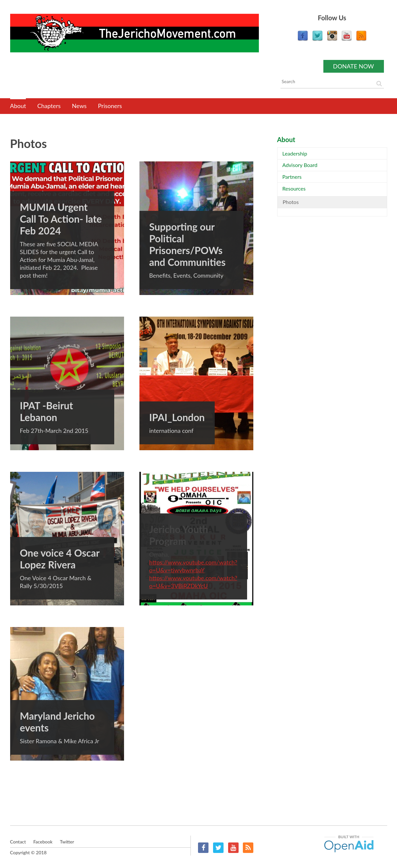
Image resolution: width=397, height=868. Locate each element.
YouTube (233, 848)
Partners (292, 177)
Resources (294, 188)
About (18, 106)
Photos (291, 202)
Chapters (49, 106)
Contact (18, 842)
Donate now (354, 66)
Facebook (203, 848)
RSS (248, 848)
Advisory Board (300, 165)
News (79, 106)
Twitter (218, 848)
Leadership (295, 153)
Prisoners (110, 106)
